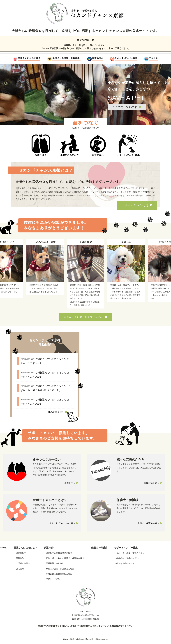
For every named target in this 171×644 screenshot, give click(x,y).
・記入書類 (19, 569)
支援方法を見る (153, 483)
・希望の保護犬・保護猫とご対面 (59, 569)
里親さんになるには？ (25, 548)
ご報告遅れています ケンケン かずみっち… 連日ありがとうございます (46, 388)
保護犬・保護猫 (99, 548)
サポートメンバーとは (137, 205)
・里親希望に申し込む (54, 563)
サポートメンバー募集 (128, 145)
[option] (85, 274)
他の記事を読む (58, 412)
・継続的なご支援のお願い (126, 558)
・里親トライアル (52, 579)
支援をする (71, 483)
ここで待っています (127, 107)
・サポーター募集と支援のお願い (129, 553)
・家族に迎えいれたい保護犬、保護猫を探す (64, 558)
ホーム (3, 548)
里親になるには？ (70, 145)
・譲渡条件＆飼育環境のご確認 (58, 553)
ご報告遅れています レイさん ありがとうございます (45, 375)
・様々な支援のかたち (124, 563)
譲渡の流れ (98, 145)
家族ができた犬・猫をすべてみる (85, 317)
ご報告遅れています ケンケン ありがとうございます (45, 361)
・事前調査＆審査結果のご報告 (58, 574)
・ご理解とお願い (22, 563)
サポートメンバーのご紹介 (63, 523)
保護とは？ (41, 145)
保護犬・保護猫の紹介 (150, 523)
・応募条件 (19, 558)
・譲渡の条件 (20, 553)
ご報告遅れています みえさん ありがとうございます (45, 402)
